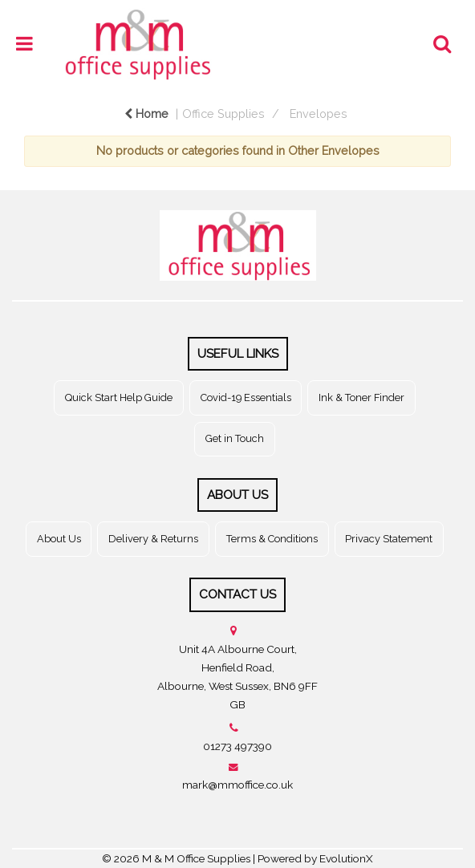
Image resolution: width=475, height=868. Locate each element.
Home (146, 114)
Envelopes (319, 114)
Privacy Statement (389, 539)
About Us (59, 539)
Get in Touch (235, 438)
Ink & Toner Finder (361, 397)
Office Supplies (223, 114)
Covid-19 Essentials (246, 397)
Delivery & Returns (153, 539)
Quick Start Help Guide (119, 397)
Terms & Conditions (272, 539)
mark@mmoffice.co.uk (237, 785)
